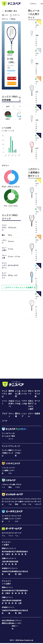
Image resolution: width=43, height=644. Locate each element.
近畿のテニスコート (9, 558)
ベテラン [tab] (33, 4)
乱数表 (37, 414)
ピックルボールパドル (31, 502)
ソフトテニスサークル (12, 470)
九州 (26, 571)
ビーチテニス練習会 (5, 519)
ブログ (5, 414)
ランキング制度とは (5, 453)
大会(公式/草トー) (11, 404)
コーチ (5, 421)
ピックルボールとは (5, 502)
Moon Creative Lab (26, 640)
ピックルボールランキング (38, 502)
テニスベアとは (5, 394)
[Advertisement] (21, 348)
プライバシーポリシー (18, 623)
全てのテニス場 (37, 394)
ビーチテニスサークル (18, 519)
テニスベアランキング (11, 446)
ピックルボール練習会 (18, 502)
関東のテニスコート (9, 548)
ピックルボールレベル (12, 502)
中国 (23, 571)
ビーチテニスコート (12, 519)
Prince (13, 19)
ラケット (5, 19)
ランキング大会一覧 (18, 453)
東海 (13, 571)
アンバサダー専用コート (12, 436)
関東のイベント (7, 587)
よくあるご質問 (18, 394)
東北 (7, 571)
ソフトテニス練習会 (5, 470)
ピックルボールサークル (25, 502)
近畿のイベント (7, 597)
